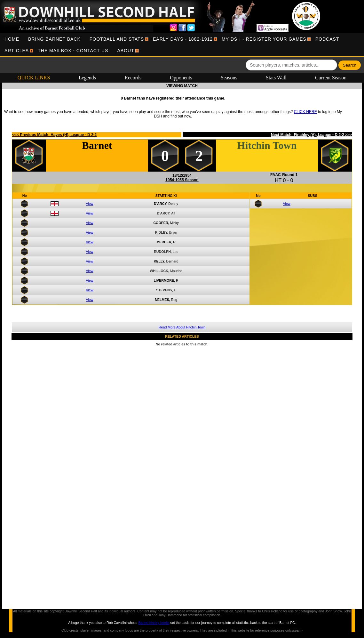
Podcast (327, 39)
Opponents (181, 78)
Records (133, 78)
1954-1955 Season (182, 180)
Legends (87, 78)
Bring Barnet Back (54, 39)
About (126, 51)
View (90, 204)
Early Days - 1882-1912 (183, 39)
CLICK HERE (305, 112)
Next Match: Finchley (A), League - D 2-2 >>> (311, 135)
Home (12, 39)
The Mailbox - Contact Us (73, 51)
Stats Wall (276, 78)
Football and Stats (117, 39)
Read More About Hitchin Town (182, 327)
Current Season (331, 78)
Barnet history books (154, 623)
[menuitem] (12, 39)
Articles (17, 51)
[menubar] (182, 45)
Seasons (229, 78)
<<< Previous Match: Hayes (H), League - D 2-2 (54, 135)
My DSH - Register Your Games (264, 39)
